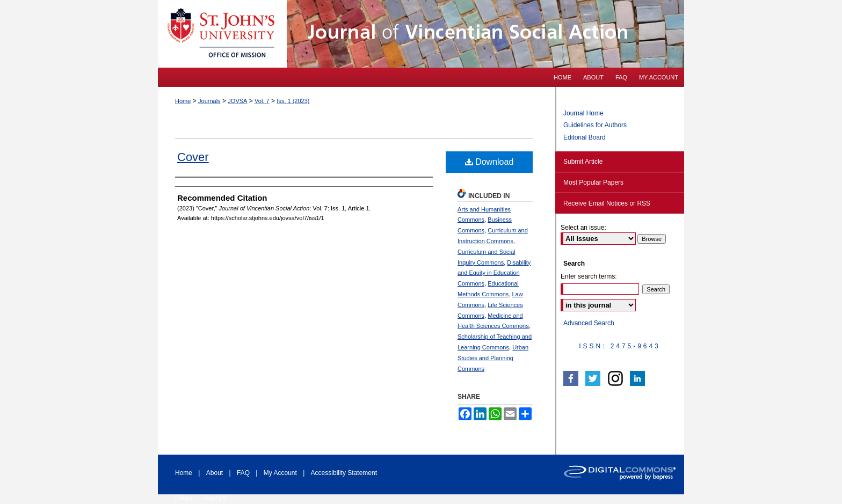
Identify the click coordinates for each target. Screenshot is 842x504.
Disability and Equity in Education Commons (494, 273)
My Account (280, 473)
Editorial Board (585, 137)
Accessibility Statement (344, 473)
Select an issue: (583, 228)
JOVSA (237, 101)
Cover (193, 157)
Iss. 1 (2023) (293, 101)
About (215, 473)
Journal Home (583, 113)
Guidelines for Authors (595, 125)
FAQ (243, 473)
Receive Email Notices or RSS (607, 203)
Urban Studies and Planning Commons (493, 358)
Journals (209, 101)
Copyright (215, 498)
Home (183, 101)
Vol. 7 (262, 101)
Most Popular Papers (593, 182)
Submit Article (583, 162)
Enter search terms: (589, 276)
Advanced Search (589, 323)
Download (489, 162)
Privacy (184, 498)
